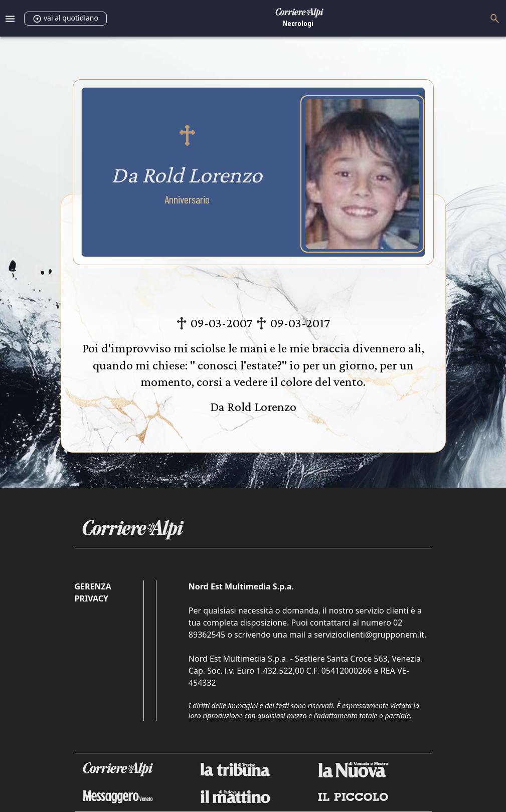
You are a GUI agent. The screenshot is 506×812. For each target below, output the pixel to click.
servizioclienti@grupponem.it (369, 635)
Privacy (92, 598)
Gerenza (93, 586)
